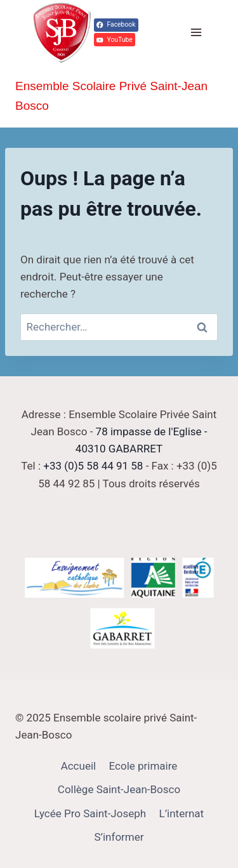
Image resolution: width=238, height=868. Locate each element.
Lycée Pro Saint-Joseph (90, 813)
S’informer (119, 837)
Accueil (79, 766)
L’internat (182, 813)
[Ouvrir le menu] (196, 33)
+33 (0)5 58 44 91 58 (93, 466)
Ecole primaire (143, 766)
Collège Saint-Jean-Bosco (119, 789)
